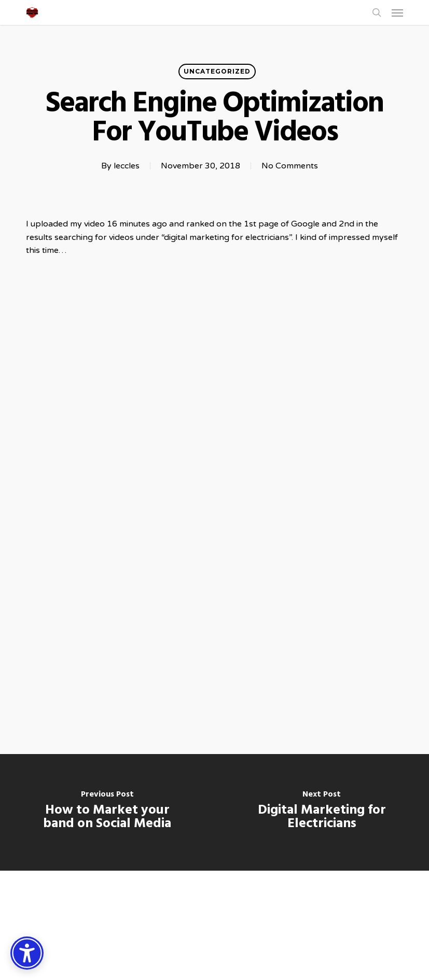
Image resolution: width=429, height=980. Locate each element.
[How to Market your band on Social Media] (107, 812)
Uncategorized (217, 71)
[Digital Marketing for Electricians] (322, 812)
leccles (127, 166)
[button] (397, 12)
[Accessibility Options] (27, 953)
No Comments (290, 166)
